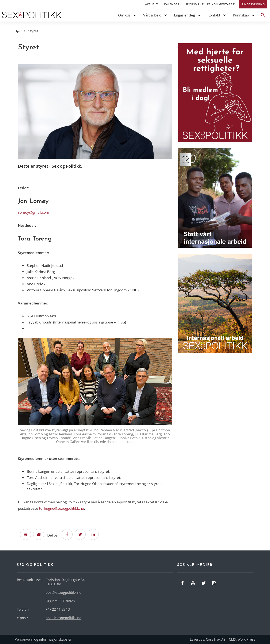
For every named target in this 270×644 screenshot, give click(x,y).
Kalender (172, 4)
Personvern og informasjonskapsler (43, 639)
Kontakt (214, 15)
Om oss (124, 15)
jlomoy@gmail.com (34, 212)
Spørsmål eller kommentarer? (211, 4)
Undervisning (253, 4)
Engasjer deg (184, 15)
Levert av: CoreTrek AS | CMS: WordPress (223, 639)
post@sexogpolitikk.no (63, 618)
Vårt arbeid (152, 15)
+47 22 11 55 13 (58, 609)
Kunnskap (241, 15)
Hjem (19, 31)
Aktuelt (151, 4)
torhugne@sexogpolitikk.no (61, 508)
